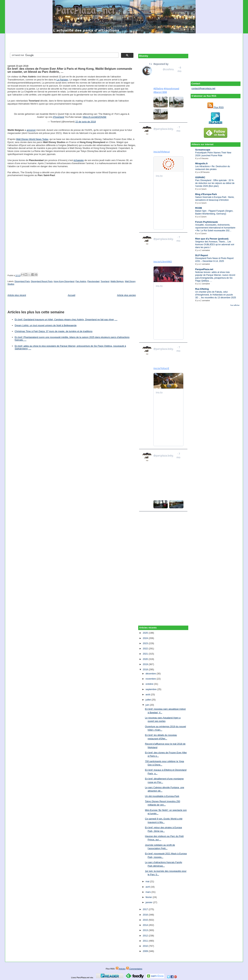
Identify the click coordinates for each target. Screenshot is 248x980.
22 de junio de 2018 (86, 122)
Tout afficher (235, 305)
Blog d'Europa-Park (206, 194)
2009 (146, 951)
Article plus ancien (126, 295)
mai (148, 881)
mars (148, 892)
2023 (146, 643)
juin (148, 705)
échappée (79, 160)
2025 (146, 633)
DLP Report (202, 255)
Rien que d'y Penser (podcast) (212, 239)
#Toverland (58, 117)
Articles (121, 969)
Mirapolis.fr (202, 163)
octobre (150, 684)
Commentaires (134, 969)
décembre (151, 674)
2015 (146, 920)
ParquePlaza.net (204, 269)
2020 (146, 659)
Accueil (72, 295)
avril (148, 887)
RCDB (199, 208)
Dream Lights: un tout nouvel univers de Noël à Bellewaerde (46, 325)
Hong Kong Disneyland (64, 281)
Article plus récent (17, 295)
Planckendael (94, 281)
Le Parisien (62, 80)
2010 (146, 946)
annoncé (31, 130)
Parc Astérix (81, 281)
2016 (146, 915)
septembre (151, 689)
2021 (146, 654)
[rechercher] (64, 55)
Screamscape (203, 150)
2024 (146, 638)
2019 (146, 664)
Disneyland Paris (22, 281)
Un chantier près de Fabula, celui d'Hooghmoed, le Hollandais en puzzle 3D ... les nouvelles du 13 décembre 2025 (216, 295)
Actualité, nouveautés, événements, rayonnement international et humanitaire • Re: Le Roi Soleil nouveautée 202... (215, 228)
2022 (146, 649)
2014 (146, 925)
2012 (146, 936)
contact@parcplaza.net (203, 88)
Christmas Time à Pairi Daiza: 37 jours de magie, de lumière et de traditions (54, 331)
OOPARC (200, 177)
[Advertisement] (124, 41)
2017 (146, 909)
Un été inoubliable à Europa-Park (162, 796)
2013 (146, 930)
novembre (151, 679)
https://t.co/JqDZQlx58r (94, 117)
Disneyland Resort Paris (42, 281)
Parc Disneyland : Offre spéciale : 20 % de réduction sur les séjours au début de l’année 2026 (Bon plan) (215, 183)
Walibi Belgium (117, 281)
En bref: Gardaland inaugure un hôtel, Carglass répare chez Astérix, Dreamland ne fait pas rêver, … (66, 319)
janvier (149, 902)
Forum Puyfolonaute (207, 222)
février (149, 897)
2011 (146, 941)
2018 (146, 669)
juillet (148, 700)
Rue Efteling (202, 289)
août (148, 694)
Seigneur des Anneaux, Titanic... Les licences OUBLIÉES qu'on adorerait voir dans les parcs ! (215, 245)
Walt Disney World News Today (32, 139)
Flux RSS (216, 107)
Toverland (105, 281)
